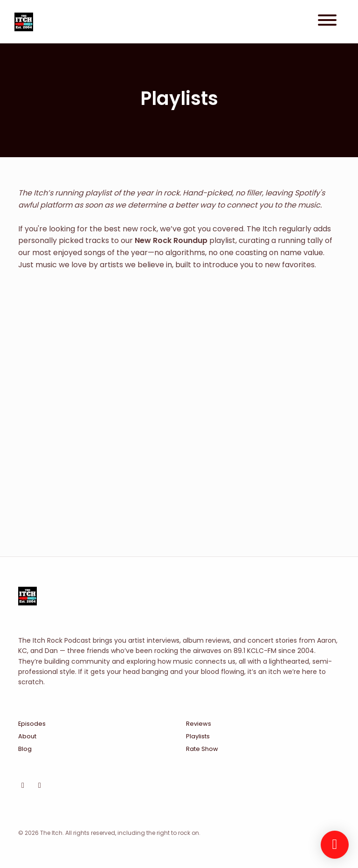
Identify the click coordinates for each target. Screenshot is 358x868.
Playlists (198, 736)
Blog (25, 749)
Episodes (32, 724)
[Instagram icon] (23, 785)
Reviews (199, 724)
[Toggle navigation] (327, 22)
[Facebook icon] (40, 785)
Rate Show (202, 749)
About (27, 736)
